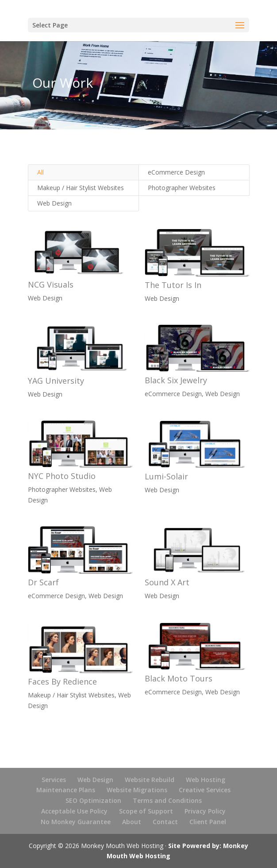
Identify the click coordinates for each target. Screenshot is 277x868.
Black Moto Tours (178, 678)
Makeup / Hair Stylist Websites (81, 188)
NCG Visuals (50, 284)
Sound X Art (167, 582)
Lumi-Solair (166, 476)
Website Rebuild (150, 780)
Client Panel (208, 822)
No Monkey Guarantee (76, 822)
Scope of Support (146, 811)
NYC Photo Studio (61, 476)
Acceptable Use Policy (74, 811)
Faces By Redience (62, 681)
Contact (165, 822)
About (132, 822)
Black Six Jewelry (175, 380)
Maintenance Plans (66, 790)
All (40, 172)
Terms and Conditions (167, 800)
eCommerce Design (176, 172)
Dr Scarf (43, 582)
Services (54, 780)
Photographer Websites (182, 188)
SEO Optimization (93, 800)
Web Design (54, 203)
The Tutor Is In (173, 285)
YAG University (56, 381)
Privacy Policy (205, 811)
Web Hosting (206, 780)
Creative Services (205, 790)
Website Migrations (137, 790)
